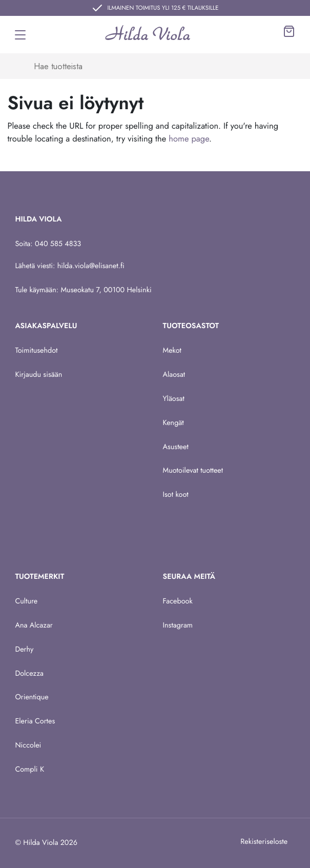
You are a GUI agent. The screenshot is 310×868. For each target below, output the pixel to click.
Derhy (24, 650)
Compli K (29, 770)
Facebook (178, 601)
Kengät (173, 423)
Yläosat (174, 399)
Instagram (178, 625)
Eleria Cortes (35, 721)
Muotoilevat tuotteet (193, 471)
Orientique (32, 697)
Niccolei (28, 745)
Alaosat (174, 375)
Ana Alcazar (34, 625)
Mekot (172, 351)
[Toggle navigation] (20, 35)
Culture (26, 601)
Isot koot (176, 495)
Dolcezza (29, 674)
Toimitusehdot (36, 351)
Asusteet (176, 447)
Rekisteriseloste (264, 842)
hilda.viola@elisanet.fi (91, 266)
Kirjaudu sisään (38, 375)
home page (189, 139)
